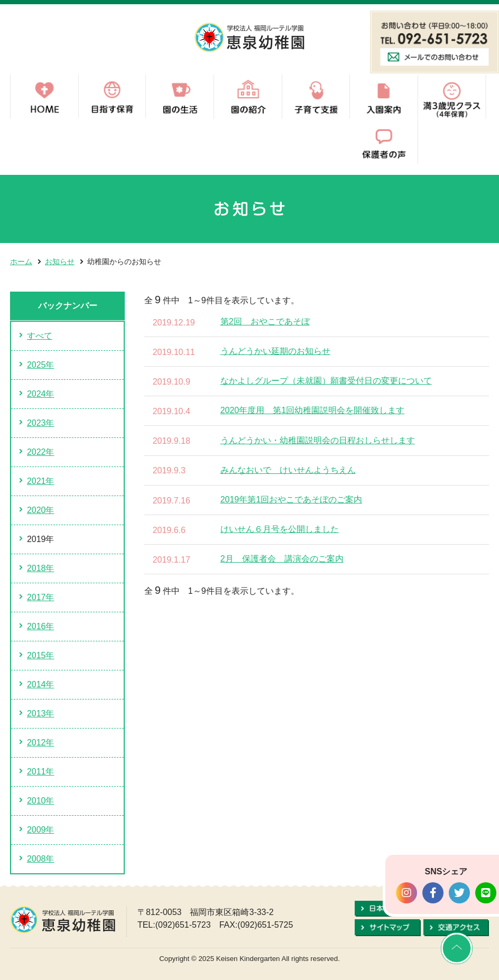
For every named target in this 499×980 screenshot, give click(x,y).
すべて (40, 336)
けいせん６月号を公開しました (280, 529)
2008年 (41, 859)
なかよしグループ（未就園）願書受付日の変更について (326, 381)
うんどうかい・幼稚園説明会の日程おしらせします (318, 440)
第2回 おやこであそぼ (265, 321)
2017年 (41, 597)
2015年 (41, 655)
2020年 (41, 510)
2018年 (41, 568)
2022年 (41, 452)
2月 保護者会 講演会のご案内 (282, 559)
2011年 (41, 772)
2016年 (41, 626)
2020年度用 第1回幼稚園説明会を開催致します (313, 410)
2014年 (41, 684)
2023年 (41, 423)
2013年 (41, 713)
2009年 (41, 830)
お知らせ (60, 262)
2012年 (41, 743)
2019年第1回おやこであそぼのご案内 (292, 500)
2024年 (41, 394)
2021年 (41, 481)
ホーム (21, 262)
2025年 (41, 365)
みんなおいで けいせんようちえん (288, 470)
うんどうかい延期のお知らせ (275, 351)
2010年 (41, 801)
